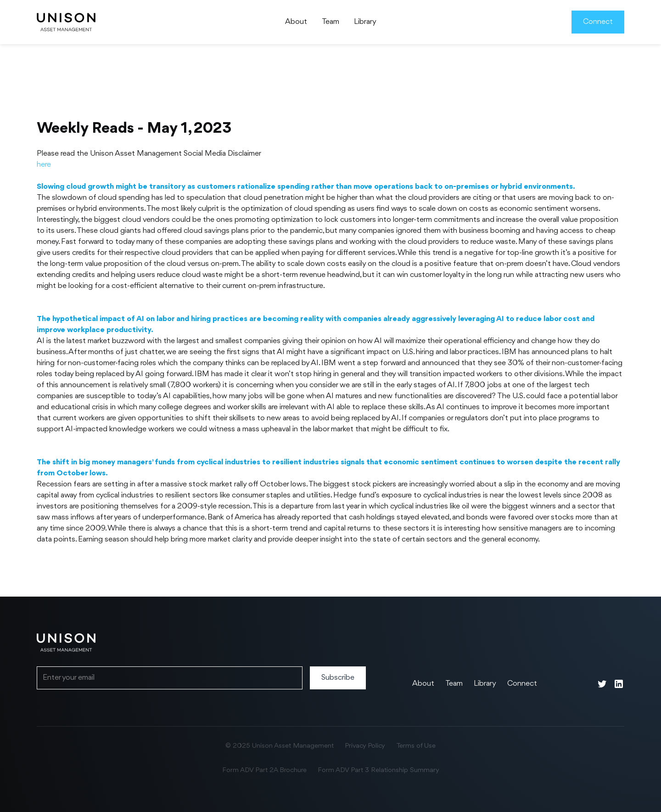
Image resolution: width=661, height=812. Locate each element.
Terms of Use (416, 746)
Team (330, 22)
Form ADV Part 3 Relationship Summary (378, 770)
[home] (66, 22)
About (296, 22)
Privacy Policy (365, 746)
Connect (598, 22)
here (44, 165)
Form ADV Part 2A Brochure (264, 770)
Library (365, 22)
